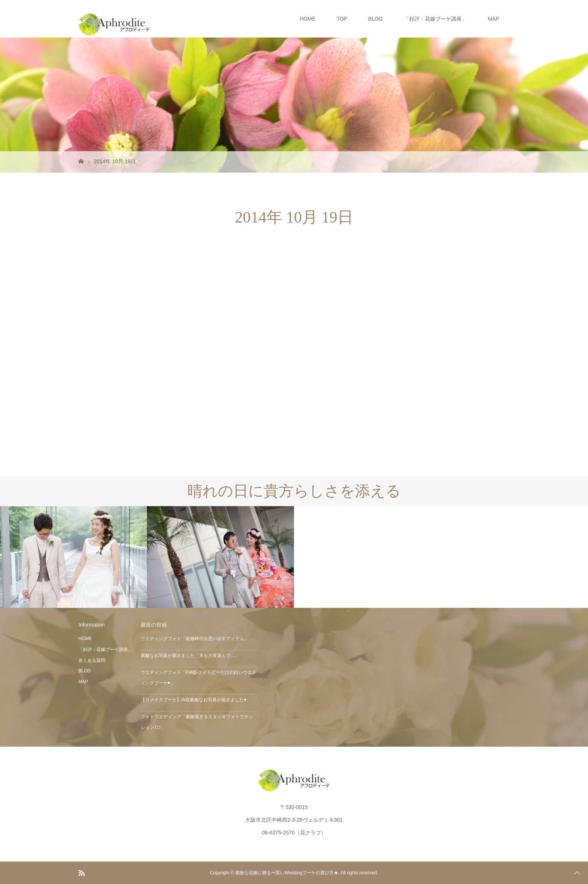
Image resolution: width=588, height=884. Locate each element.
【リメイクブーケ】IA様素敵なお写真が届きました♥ (193, 700)
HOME (307, 19)
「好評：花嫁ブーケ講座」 (435, 19)
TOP (342, 19)
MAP (493, 19)
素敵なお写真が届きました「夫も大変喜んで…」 (190, 655)
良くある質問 (92, 660)
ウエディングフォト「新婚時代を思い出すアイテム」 (195, 639)
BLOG (376, 19)
